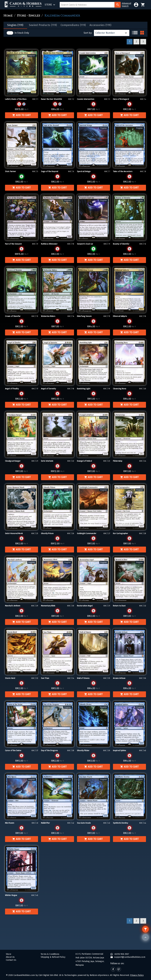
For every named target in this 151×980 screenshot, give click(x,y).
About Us (10, 957)
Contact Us (11, 960)
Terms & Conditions (50, 954)
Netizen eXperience (99, 975)
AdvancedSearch (126, 5)
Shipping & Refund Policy (53, 957)
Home (8, 16)
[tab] (15, 25)
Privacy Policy (137, 975)
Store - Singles (29, 16)
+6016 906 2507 (121, 954)
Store (9, 954)
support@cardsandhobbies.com (129, 957)
